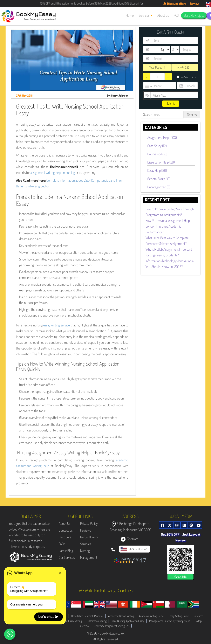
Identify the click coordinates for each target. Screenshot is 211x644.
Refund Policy (89, 537)
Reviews (86, 530)
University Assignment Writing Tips (112, 626)
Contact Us (66, 530)
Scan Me (181, 577)
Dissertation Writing (97, 621)
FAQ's (62, 544)
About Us (64, 523)
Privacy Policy (89, 523)
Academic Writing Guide (151, 616)
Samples (86, 544)
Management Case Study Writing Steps (170, 621)
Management (89, 557)
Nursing (85, 551)
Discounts (65, 537)
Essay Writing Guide (179, 616)
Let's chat (49, 617)
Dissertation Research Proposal (87, 616)
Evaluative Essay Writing (70, 621)
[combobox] (148, 87)
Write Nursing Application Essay (128, 621)
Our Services (67, 557)
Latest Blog (66, 551)
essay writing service (57, 325)
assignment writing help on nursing (53, 172)
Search (192, 115)
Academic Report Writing (121, 616)
